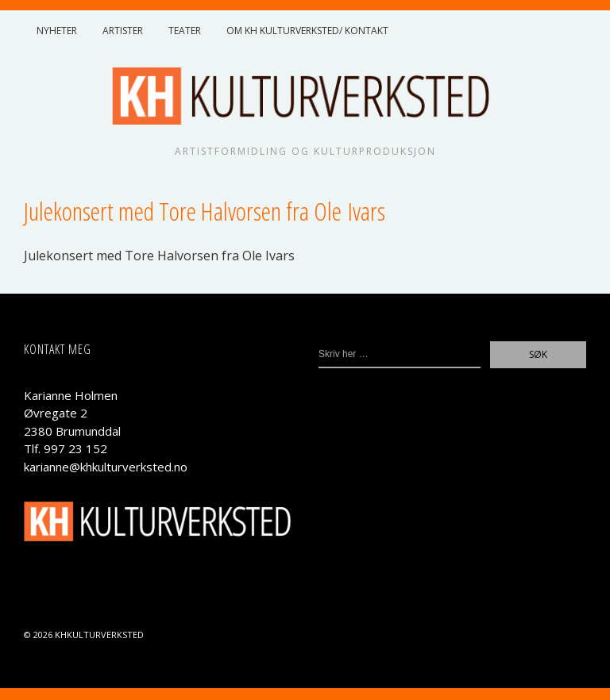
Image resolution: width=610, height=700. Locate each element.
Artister (123, 31)
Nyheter (57, 31)
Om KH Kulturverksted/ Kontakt (307, 31)
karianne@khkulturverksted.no (106, 467)
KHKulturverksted (99, 635)
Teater (185, 31)
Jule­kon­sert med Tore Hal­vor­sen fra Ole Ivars (159, 256)
